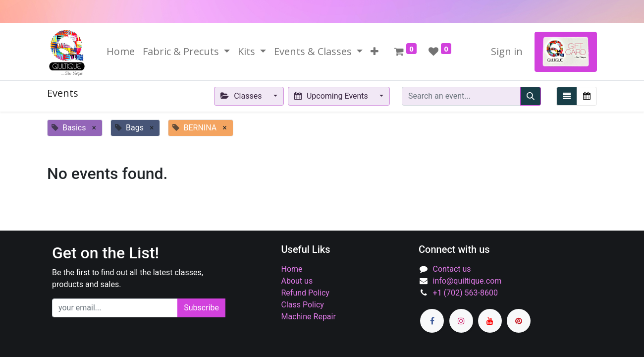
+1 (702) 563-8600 (465, 293)
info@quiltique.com (467, 281)
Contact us (452, 269)
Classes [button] (242, 96)
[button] (375, 52)
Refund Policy (305, 293)
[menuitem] (121, 52)
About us (297, 281)
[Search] (531, 96)
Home (292, 269)
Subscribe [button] (201, 308)
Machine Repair (309, 317)
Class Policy (303, 305)
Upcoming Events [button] (332, 96)
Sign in (507, 51)
